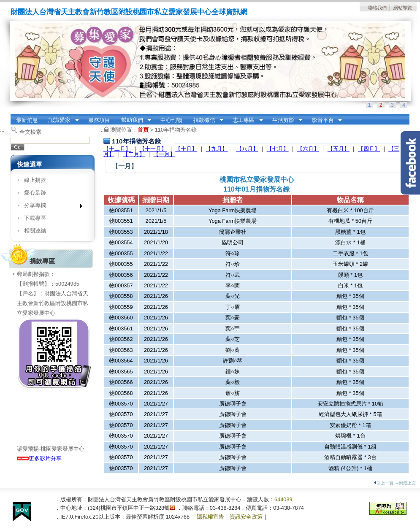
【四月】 (369, 149)
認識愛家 (61, 120)
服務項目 (99, 120)
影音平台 (324, 120)
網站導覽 (403, 8)
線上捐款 (35, 180)
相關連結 (35, 231)
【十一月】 (153, 149)
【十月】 (186, 149)
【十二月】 (117, 149)
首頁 (143, 130)
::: (366, 8)
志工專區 (245, 120)
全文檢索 (30, 132)
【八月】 (247, 149)
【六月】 (308, 149)
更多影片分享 (39, 458)
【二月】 (134, 154)
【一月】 (164, 154)
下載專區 (35, 218)
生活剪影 (285, 120)
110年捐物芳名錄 (176, 130)
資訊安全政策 (246, 517)
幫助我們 (133, 120)
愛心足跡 (35, 193)
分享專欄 (50, 207)
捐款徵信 (206, 120)
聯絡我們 (377, 8)
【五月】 (339, 149)
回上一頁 (384, 483)
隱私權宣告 (210, 517)
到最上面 (405, 483)
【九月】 (217, 149)
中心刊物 (171, 120)
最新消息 (27, 120)
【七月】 (278, 149)
